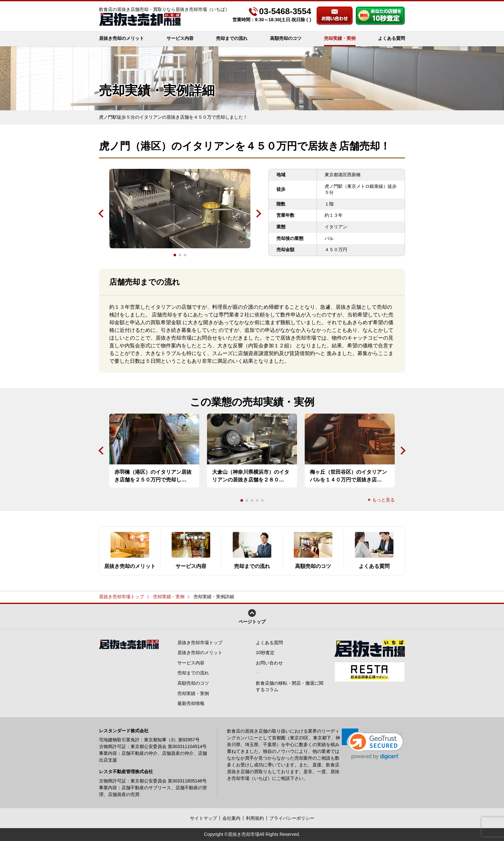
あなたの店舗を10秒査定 (380, 16)
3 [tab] (185, 255)
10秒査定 (265, 653)
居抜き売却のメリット (122, 38)
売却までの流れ (232, 38)
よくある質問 (392, 38)
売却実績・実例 (340, 38)
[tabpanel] (180, 209)
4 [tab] (257, 500)
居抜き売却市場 (244, 834)
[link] (373, 744)
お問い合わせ (335, 16)
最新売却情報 (191, 703)
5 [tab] (262, 500)
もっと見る (383, 500)
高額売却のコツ (286, 38)
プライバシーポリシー (292, 818)
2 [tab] (180, 255)
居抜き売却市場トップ (122, 597)
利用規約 (255, 818)
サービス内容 (180, 38)
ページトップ (252, 617)
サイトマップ (203, 818)
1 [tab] (175, 255)
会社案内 (231, 818)
